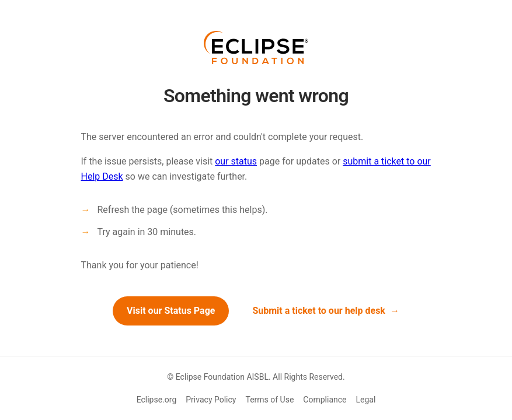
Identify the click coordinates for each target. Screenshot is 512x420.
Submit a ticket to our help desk (319, 311)
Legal (366, 400)
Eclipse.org (157, 400)
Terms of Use (269, 400)
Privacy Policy (211, 400)
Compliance (325, 400)
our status (236, 161)
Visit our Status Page (171, 311)
